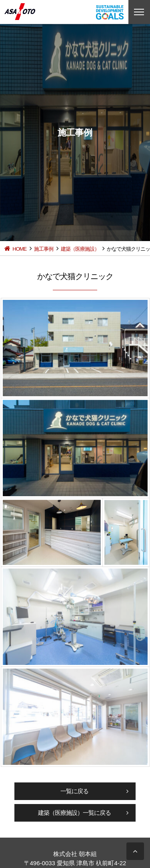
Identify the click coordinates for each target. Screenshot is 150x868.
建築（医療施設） (80, 249)
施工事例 (44, 249)
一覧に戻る (74, 791)
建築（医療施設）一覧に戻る (74, 813)
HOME (19, 249)
